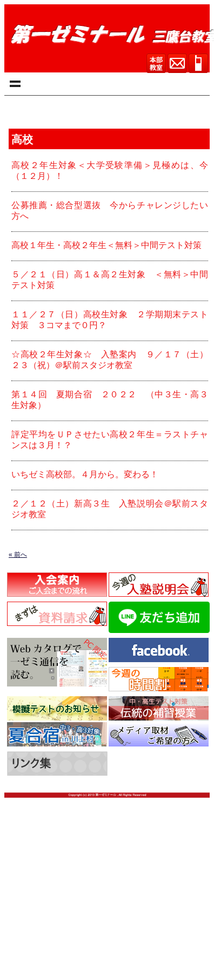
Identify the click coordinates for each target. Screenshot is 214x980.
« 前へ (18, 555)
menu (13, 84)
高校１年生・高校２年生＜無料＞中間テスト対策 (106, 245)
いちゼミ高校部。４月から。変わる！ (85, 474)
